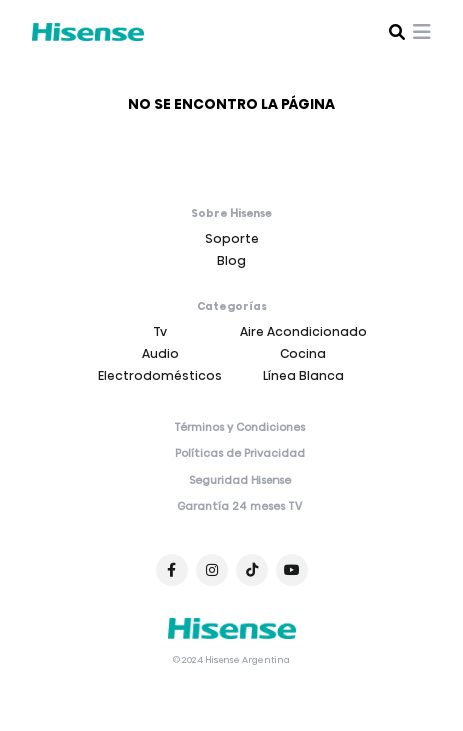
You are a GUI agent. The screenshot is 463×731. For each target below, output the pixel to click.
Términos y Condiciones (239, 428)
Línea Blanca (303, 375)
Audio (160, 353)
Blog (231, 260)
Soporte (232, 238)
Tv (160, 331)
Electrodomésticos (160, 375)
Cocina (303, 353)
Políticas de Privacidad (240, 454)
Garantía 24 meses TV (239, 507)
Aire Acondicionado (303, 331)
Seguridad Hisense (240, 481)
